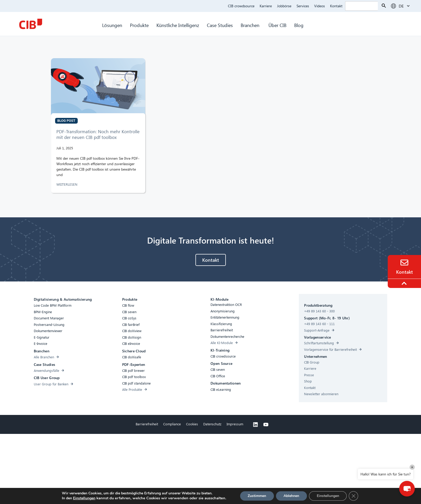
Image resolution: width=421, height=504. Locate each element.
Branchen (251, 25)
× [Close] (412, 467)
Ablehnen (293, 496)
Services (303, 6)
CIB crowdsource (241, 6)
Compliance (172, 424)
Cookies (192, 424)
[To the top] (405, 283)
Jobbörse (284, 6)
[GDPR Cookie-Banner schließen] (358, 496)
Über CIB (277, 25)
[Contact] (404, 263)
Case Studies (220, 25)
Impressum (235, 424)
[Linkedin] (255, 425)
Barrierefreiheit (147, 424)
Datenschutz (212, 424)
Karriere (266, 6)
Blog (299, 25)
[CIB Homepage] (31, 24)
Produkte (139, 25)
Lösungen (112, 25)
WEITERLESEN (67, 184)
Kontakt (336, 6)
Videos (320, 6)
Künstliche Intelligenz (178, 25)
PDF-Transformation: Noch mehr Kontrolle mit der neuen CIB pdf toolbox (98, 134)
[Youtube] (266, 425)
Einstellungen (81, 498)
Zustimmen (258, 496)
